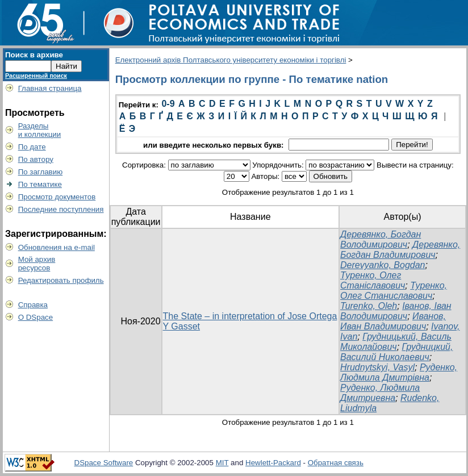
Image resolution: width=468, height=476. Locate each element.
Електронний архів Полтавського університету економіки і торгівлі (231, 60)
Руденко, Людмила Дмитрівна (399, 372)
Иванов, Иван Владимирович (393, 321)
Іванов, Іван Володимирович (396, 311)
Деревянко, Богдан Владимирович (400, 250)
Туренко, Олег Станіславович (373, 280)
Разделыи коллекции (40, 130)
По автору (36, 159)
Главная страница (50, 88)
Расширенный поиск (36, 76)
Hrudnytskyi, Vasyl (377, 367)
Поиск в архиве (34, 55)
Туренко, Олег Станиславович (394, 291)
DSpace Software (104, 463)
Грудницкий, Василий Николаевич (396, 352)
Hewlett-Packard (273, 463)
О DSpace (36, 317)
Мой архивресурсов (37, 264)
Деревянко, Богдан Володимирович (381, 239)
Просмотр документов (57, 197)
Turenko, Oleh (369, 306)
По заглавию (41, 172)
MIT (222, 463)
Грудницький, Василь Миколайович (396, 342)
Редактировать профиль (61, 280)
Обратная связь (336, 463)
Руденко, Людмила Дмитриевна (380, 393)
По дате (32, 147)
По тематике (40, 184)
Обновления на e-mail (57, 247)
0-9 (168, 104)
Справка (33, 305)
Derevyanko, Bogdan (383, 265)
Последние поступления (61, 209)
